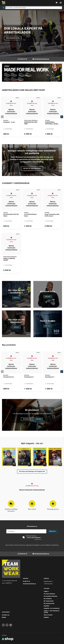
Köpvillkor (47, 606)
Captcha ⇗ (38, 540)
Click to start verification (34, 538)
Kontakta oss (27, 419)
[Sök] (32, 8)
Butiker (4, 617)
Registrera (53, 531)
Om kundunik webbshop (50, 596)
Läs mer (39, 419)
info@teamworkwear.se (42, 59)
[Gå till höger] (63, 117)
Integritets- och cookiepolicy (52, 608)
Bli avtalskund (48, 599)
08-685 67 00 (23, 59)
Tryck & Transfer (48, 615)
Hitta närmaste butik (13, 38)
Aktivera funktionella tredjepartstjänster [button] (11, 112)
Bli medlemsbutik (49, 601)
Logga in (46, 591)
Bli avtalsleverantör (49, 604)
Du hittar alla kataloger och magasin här (32, 472)
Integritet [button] (46, 617)
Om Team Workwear (49, 594)
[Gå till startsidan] (4, 3)
